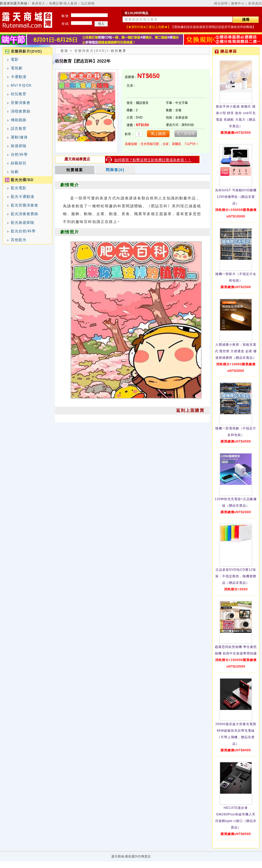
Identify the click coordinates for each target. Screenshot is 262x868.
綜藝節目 (19, 163)
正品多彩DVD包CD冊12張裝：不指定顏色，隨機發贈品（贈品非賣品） (236, 576)
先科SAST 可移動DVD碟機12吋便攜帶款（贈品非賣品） (236, 197)
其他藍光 (19, 240)
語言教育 (19, 128)
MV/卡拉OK (21, 85)
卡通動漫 (19, 77)
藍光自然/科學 (23, 231)
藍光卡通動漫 (23, 197)
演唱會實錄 (21, 111)
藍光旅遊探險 (23, 222)
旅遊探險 (19, 146)
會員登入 (39, 3)
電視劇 (17, 68)
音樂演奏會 (21, 103)
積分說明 (221, 3)
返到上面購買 (190, 410)
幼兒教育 (19, 94)
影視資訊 (255, 3)
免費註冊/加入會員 (63, 3)
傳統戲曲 (19, 120)
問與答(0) (115, 170)
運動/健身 (19, 137)
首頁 (64, 51)
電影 (15, 59)
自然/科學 (19, 154)
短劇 (15, 172)
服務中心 (238, 3)
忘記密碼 (88, 3)
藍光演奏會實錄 (24, 214)
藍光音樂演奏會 (24, 205)
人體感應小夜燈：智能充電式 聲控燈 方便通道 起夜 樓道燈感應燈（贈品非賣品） (236, 351)
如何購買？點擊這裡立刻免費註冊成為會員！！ (153, 160)
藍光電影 (19, 188)
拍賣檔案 (75, 170)
